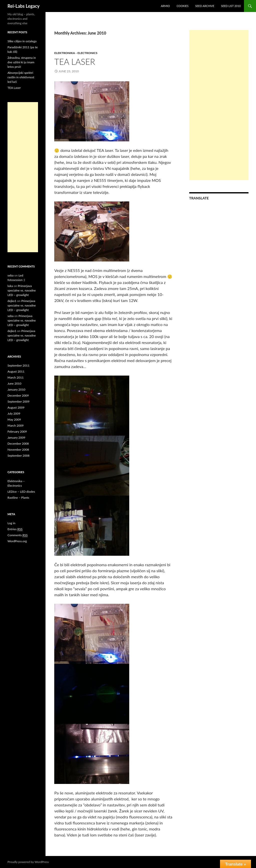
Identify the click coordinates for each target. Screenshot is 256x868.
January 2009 (16, 438)
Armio (165, 6)
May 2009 (14, 419)
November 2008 (18, 450)
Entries (15, 529)
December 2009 (18, 395)
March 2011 (15, 377)
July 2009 (14, 413)
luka (10, 286)
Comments (18, 535)
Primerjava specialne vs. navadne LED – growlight (22, 290)
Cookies (182, 6)
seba (10, 275)
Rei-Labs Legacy (23, 6)
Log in (11, 523)
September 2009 (18, 401)
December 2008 (18, 444)
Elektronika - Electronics (76, 53)
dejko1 (12, 301)
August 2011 (16, 371)
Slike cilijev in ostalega (22, 41)
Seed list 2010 (231, 6)
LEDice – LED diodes (21, 492)
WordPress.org (17, 541)
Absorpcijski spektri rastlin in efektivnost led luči (21, 77)
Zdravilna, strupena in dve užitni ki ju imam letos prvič (22, 62)
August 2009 (16, 407)
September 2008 (18, 456)
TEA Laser (75, 62)
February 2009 (17, 431)
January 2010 (16, 389)
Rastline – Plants (18, 498)
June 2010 (14, 383)
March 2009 (15, 425)
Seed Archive (205, 6)
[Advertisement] (219, 105)
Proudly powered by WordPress (28, 862)
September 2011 (18, 365)
